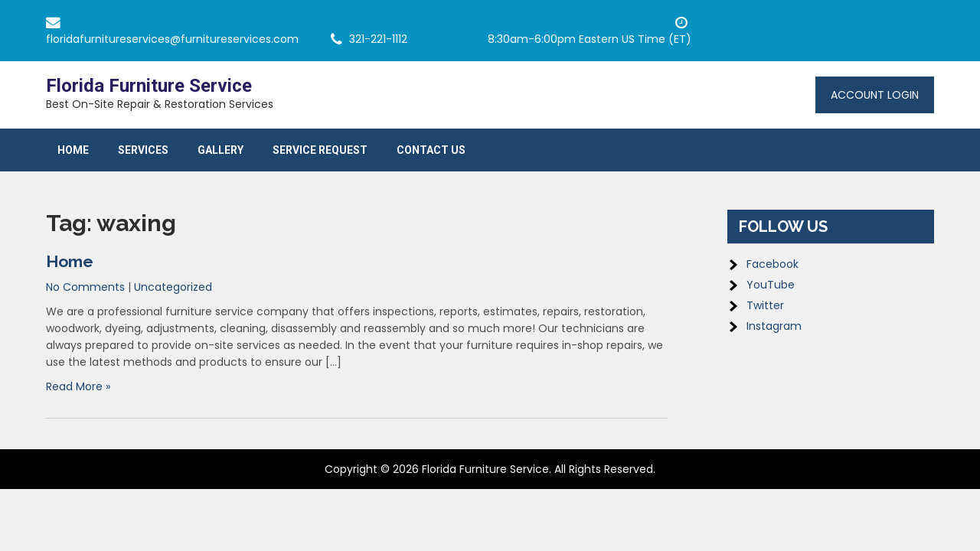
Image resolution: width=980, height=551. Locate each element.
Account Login (875, 95)
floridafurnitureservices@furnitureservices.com (172, 39)
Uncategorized (173, 287)
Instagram (774, 326)
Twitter (765, 305)
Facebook (773, 264)
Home (73, 150)
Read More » (78, 386)
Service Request (320, 150)
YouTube (771, 285)
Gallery (220, 150)
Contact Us (431, 150)
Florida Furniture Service (149, 86)
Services (143, 150)
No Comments (85, 287)
